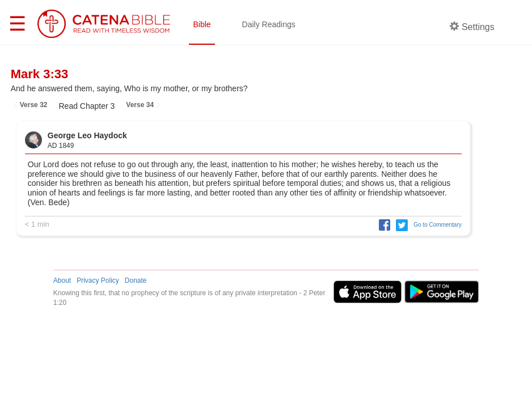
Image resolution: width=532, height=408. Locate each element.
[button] (382, 225)
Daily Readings (269, 24)
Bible (202, 24)
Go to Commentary (437, 225)
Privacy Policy (98, 280)
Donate (136, 280)
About (62, 280)
